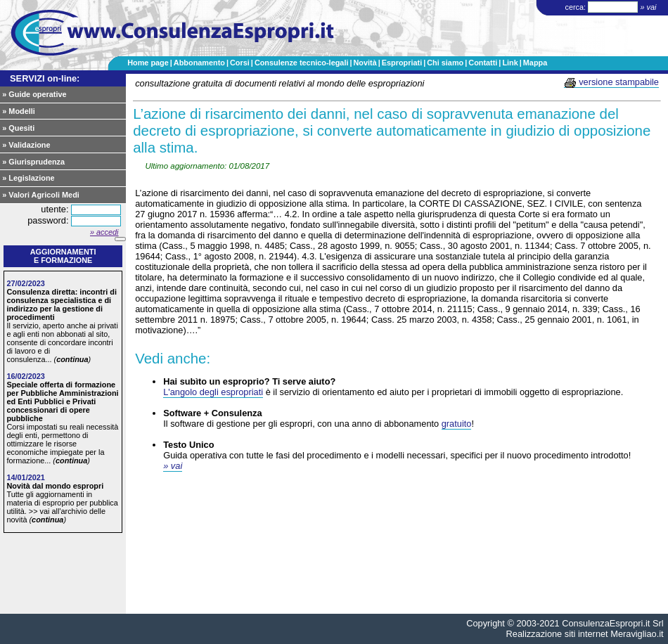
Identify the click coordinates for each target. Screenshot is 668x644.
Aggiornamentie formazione (63, 256)
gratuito (457, 424)
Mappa (535, 63)
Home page (148, 63)
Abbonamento (199, 63)
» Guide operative (34, 94)
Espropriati (402, 63)
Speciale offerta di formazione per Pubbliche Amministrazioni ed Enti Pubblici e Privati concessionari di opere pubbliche (62, 401)
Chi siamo (445, 63)
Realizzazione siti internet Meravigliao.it (585, 634)
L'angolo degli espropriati (213, 392)
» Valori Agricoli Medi (41, 195)
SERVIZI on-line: (45, 78)
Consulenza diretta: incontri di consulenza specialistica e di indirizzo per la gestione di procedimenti (62, 304)
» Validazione (26, 145)
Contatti (483, 63)
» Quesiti (18, 128)
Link (510, 63)
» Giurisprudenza (33, 162)
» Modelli (19, 111)
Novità (365, 63)
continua (72, 359)
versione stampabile (611, 82)
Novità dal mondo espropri (55, 486)
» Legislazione (28, 178)
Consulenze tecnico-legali (302, 63)
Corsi (240, 63)
